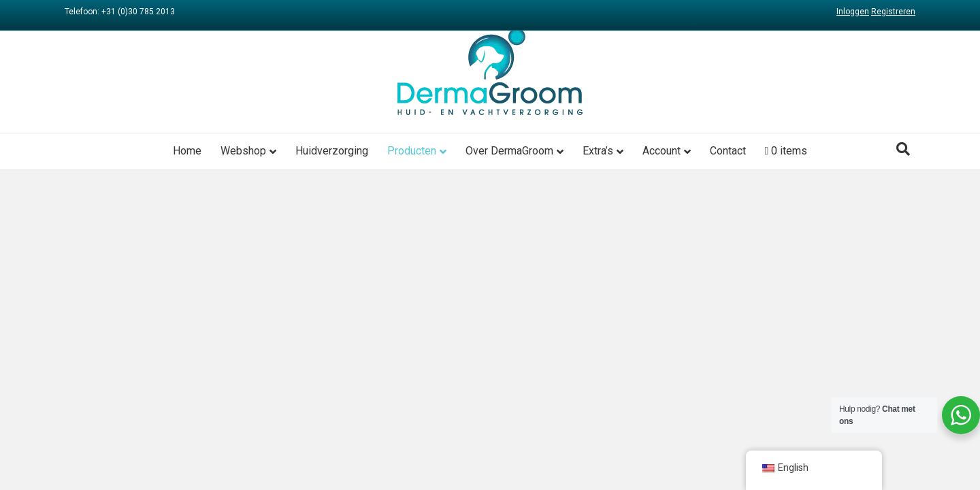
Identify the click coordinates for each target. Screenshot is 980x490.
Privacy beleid (549, 346)
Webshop (243, 181)
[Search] (903, 180)
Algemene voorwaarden (472, 346)
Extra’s (598, 181)
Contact (728, 181)
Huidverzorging (332, 181)
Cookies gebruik (610, 346)
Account (661, 181)
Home (187, 181)
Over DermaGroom (509, 181)
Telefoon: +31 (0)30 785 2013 (120, 12)
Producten (412, 181)
